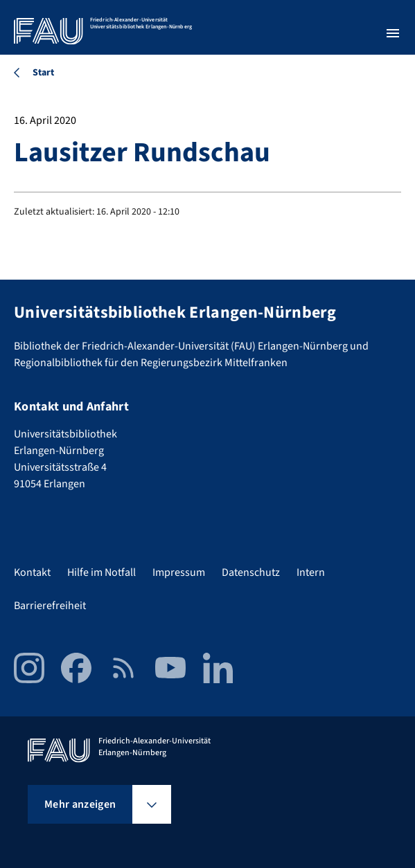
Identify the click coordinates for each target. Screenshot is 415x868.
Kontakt (32, 572)
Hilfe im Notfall (101, 572)
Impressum (179, 572)
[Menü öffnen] (393, 33)
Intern (311, 572)
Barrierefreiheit (50, 606)
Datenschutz (251, 572)
